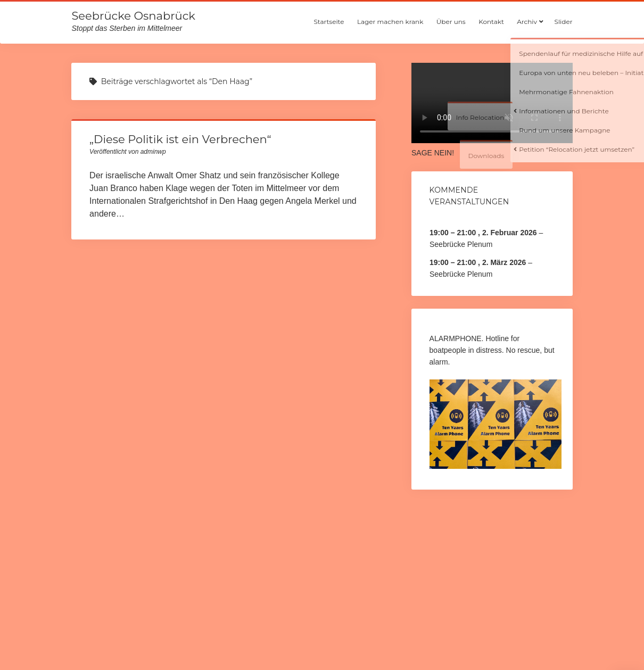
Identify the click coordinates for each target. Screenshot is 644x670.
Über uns (451, 22)
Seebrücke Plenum (461, 244)
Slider (564, 22)
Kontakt (491, 22)
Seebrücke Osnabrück (133, 16)
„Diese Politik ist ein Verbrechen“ (180, 139)
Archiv (527, 22)
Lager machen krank (390, 22)
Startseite (329, 22)
